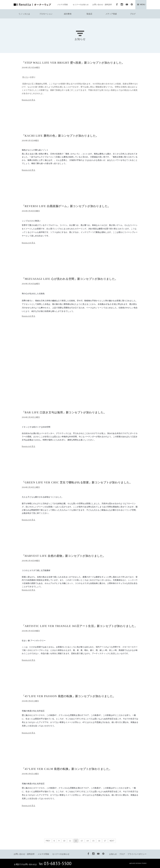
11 (70, 841)
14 (88, 841)
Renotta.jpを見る (29, 100)
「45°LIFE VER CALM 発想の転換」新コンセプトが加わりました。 (67, 769)
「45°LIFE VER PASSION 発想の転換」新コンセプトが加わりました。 (69, 696)
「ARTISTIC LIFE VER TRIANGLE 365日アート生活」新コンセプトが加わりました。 (80, 626)
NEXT (112, 841)
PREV (48, 841)
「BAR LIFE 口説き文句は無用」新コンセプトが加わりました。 (64, 412)
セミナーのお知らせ (81, 5)
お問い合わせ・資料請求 (102, 5)
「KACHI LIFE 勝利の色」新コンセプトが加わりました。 (60, 136)
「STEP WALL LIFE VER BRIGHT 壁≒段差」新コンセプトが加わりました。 (73, 63)
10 (64, 841)
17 (105, 841)
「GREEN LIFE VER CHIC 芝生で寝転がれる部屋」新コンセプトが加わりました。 (77, 482)
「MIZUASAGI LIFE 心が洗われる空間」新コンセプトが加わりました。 (70, 279)
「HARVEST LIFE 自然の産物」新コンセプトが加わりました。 (64, 556)
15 (93, 841)
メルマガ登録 (62, 5)
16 (99, 841)
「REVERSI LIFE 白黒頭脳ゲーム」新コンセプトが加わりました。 (66, 206)
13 (82, 841)
